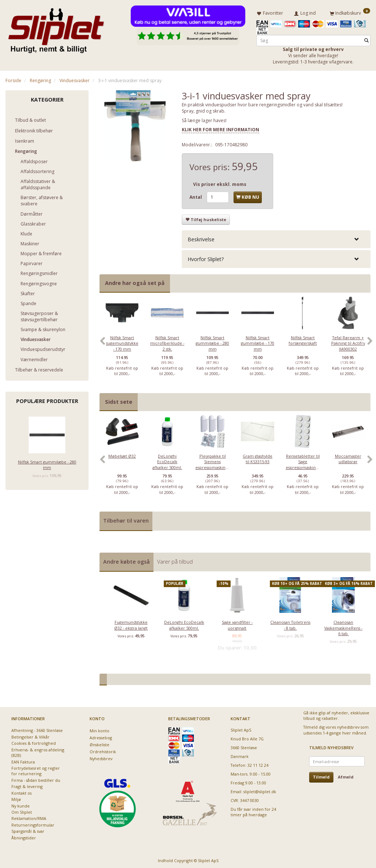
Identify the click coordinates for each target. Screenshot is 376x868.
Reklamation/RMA (29, 817)
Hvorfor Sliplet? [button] (206, 258)
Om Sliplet (22, 811)
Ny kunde (21, 804)
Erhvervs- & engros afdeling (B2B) (38, 751)
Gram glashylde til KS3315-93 (258, 457)
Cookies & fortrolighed (34, 742)
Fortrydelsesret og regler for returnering (36, 769)
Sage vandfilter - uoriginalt (237, 623)
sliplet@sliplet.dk (260, 790)
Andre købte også (126, 560)
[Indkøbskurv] (350, 12)
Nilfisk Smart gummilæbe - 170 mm (258, 342)
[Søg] (366, 39)
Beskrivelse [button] (201, 238)
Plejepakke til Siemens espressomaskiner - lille (212, 463)
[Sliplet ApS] (56, 28)
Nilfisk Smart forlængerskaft (303, 339)
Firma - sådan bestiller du (36, 779)
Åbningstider (24, 836)
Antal (196, 196)
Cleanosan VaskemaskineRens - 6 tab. (343, 626)
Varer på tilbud (175, 560)
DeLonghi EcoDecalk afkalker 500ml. (167, 460)
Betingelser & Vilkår (30, 735)
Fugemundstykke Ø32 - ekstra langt (131, 623)
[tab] (276, 238)
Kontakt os (21, 792)
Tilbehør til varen (126, 519)
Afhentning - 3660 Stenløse (37, 729)
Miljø (16, 798)
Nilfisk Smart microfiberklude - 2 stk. (167, 342)
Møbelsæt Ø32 (122, 455)
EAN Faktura (23, 760)
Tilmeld (321, 775)
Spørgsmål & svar (28, 830)
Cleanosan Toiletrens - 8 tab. (290, 623)
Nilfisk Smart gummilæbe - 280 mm (47, 463)
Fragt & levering (27, 785)
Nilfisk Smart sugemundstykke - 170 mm (122, 342)
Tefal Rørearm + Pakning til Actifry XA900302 (348, 342)
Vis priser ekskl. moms (220, 183)
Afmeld (346, 775)
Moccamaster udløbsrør (348, 457)
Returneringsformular (33, 823)
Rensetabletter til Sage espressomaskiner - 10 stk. (303, 463)
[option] (122, 343)
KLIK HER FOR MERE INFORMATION (220, 128)
